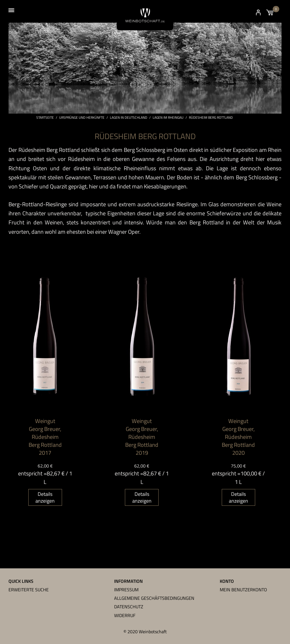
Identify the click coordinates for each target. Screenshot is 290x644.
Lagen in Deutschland (129, 118)
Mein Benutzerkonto (243, 590)
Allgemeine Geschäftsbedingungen (154, 598)
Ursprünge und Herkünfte (82, 118)
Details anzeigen (45, 498)
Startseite (45, 118)
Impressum (126, 590)
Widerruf (125, 615)
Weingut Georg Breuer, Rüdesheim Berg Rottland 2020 (238, 437)
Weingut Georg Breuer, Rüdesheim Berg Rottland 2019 (142, 437)
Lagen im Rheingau (168, 118)
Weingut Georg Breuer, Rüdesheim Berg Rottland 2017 (45, 437)
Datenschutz (129, 607)
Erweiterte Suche (29, 590)
